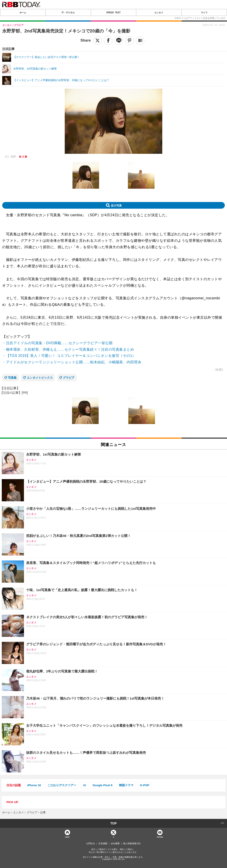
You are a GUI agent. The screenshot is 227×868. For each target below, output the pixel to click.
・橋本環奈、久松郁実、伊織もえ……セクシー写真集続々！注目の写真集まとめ (68, 349)
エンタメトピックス (40, 378)
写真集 (12, 378)
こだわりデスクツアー (62, 785)
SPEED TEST (113, 12)
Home (67, 837)
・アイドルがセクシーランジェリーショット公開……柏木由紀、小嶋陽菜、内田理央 (72, 362)
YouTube (160, 837)
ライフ (204, 12)
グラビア (69, 378)
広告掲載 (103, 844)
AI (84, 785)
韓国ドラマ (126, 785)
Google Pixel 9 (102, 785)
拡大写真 (116, 205)
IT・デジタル (68, 12)
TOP (114, 823)
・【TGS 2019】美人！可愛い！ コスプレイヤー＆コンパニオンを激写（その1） (69, 356)
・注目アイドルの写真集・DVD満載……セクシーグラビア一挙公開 (57, 343)
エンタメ (159, 12)
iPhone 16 (34, 785)
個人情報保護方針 (132, 844)
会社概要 (115, 844)
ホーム (23, 12)
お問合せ (91, 844)
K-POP (145, 785)
